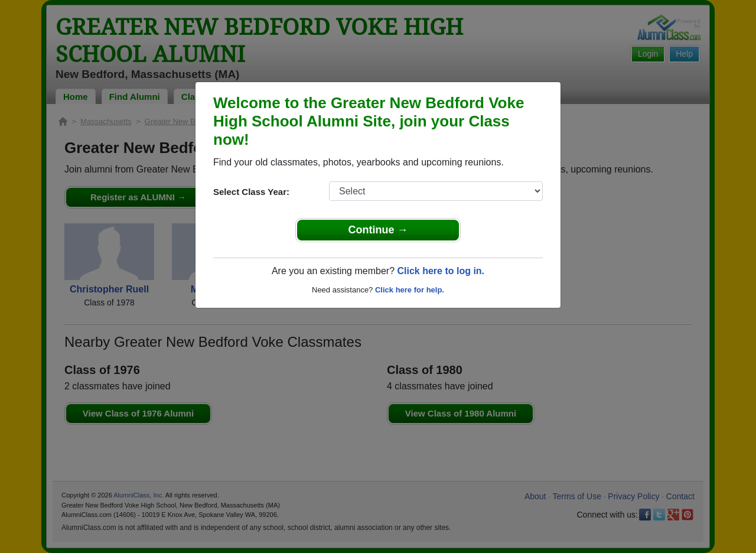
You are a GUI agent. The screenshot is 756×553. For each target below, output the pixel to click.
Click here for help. (410, 290)
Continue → (378, 230)
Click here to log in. (441, 271)
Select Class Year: (251, 192)
